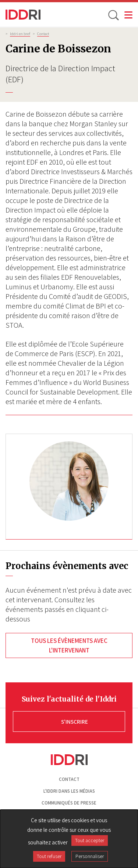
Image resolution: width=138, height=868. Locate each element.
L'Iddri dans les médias (69, 791)
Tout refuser (49, 856)
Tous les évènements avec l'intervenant (69, 645)
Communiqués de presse (69, 803)
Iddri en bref (20, 34)
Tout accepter (90, 840)
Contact (43, 34)
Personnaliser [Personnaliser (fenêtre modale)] (90, 856)
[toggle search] (113, 15)
